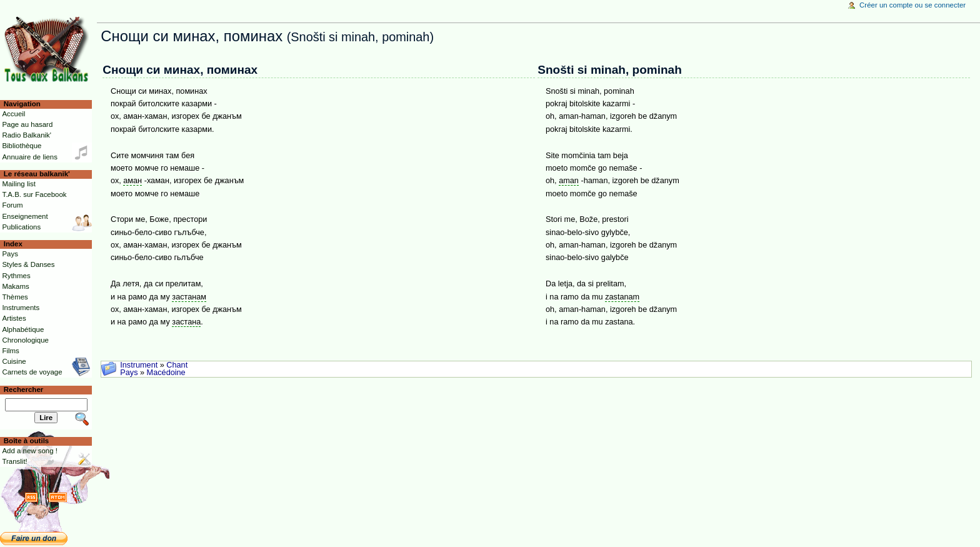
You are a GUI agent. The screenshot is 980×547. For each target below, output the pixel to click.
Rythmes (16, 276)
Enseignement (25, 216)
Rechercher (24, 389)
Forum (12, 205)
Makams (15, 286)
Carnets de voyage (32, 372)
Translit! (14, 461)
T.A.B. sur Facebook (34, 194)
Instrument (139, 365)
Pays (129, 373)
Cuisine (14, 361)
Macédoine (166, 373)
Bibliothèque (22, 146)
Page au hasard (27, 124)
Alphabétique (23, 329)
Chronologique (25, 340)
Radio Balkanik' (27, 135)
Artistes (14, 318)
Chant (177, 365)
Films (10, 351)
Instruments (21, 308)
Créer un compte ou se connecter (912, 5)
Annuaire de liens (30, 157)
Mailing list (18, 184)
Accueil (13, 114)
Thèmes (15, 297)
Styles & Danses (28, 264)
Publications (21, 227)
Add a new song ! (30, 451)
